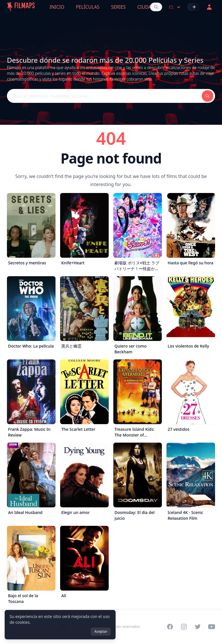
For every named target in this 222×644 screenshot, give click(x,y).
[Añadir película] (194, 7)
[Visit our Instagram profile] (184, 627)
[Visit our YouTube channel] (212, 627)
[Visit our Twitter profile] (198, 627)
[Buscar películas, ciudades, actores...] (156, 7)
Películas (88, 7)
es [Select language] (175, 7)
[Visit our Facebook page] (170, 627)
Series (118, 7)
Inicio (57, 7)
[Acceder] (209, 7)
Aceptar (101, 631)
